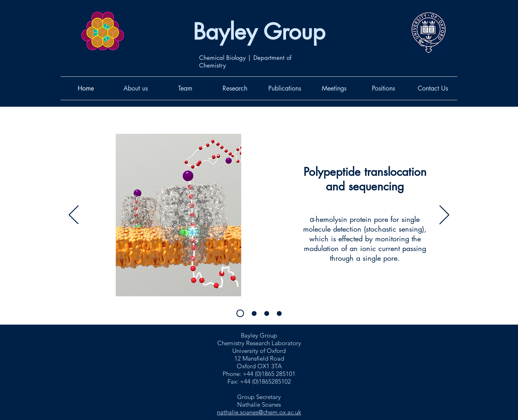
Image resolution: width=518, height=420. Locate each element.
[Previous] (74, 215)
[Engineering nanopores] (279, 313)
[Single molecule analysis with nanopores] (240, 313)
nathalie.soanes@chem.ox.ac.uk (259, 412)
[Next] (444, 215)
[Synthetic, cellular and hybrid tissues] (267, 313)
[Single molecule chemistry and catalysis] (254, 313)
